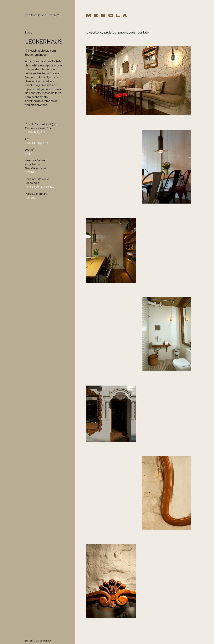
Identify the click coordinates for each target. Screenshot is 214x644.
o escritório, (95, 32)
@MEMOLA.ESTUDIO (38, 641)
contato (143, 32)
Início (29, 32)
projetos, (110, 32)
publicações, (127, 32)
